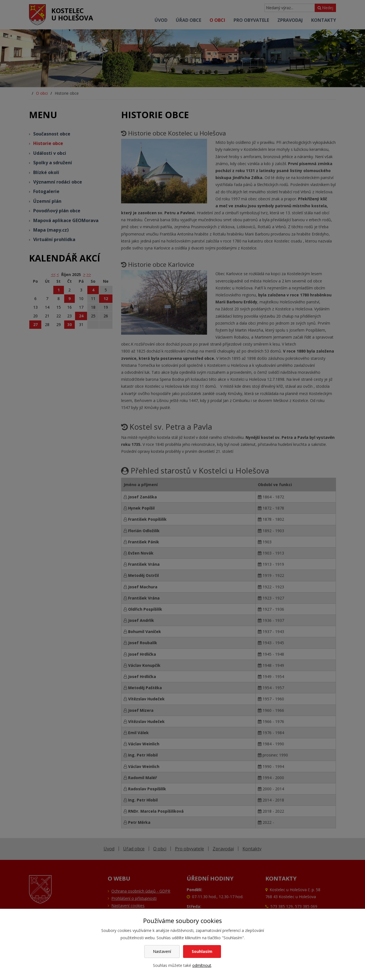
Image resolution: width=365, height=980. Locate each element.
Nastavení (162, 951)
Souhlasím (202, 951)
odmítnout (202, 965)
